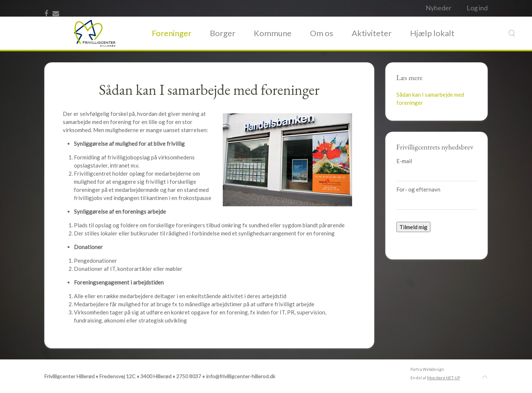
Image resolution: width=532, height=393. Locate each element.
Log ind (477, 8)
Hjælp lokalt (432, 33)
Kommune (273, 33)
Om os (322, 33)
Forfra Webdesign (427, 369)
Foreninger (172, 33)
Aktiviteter (372, 33)
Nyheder (439, 8)
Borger (223, 33)
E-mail (404, 161)
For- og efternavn (418, 189)
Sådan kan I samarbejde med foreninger (430, 99)
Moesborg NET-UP (444, 378)
